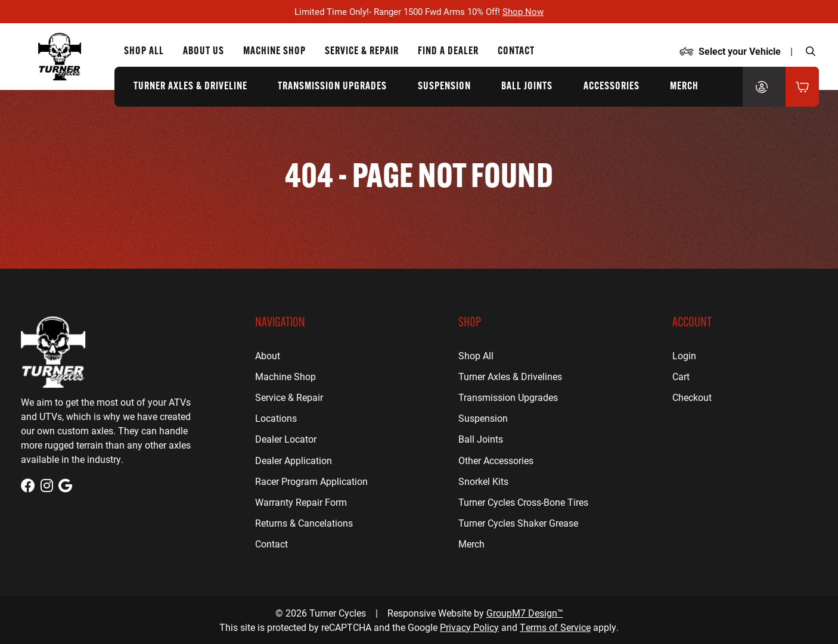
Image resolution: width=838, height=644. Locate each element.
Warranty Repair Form (301, 502)
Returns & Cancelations (304, 523)
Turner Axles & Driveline (190, 87)
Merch (684, 87)
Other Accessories (496, 460)
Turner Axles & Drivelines (510, 376)
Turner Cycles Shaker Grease (518, 523)
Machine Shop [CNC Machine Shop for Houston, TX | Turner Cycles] (274, 52)
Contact (271, 544)
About (268, 355)
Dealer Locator (286, 439)
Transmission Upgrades (332, 87)
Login (684, 355)
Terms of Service (555, 627)
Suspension (444, 87)
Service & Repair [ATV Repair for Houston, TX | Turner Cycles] (362, 52)
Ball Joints (527, 87)
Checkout (692, 397)
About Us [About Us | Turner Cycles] (204, 52)
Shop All (144, 52)
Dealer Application (294, 460)
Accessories (612, 87)
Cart (681, 376)
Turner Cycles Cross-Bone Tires (523, 502)
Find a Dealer (448, 52)
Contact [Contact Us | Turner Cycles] (516, 52)
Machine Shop (285, 376)
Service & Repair (289, 397)
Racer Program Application (311, 481)
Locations (276, 418)
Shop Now (523, 11)
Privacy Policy (469, 627)
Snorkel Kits (483, 481)
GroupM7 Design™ (525, 613)
